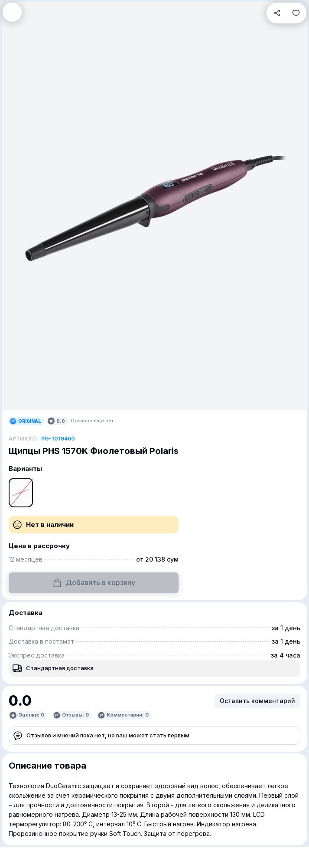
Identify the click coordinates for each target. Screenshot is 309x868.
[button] (12, 12)
